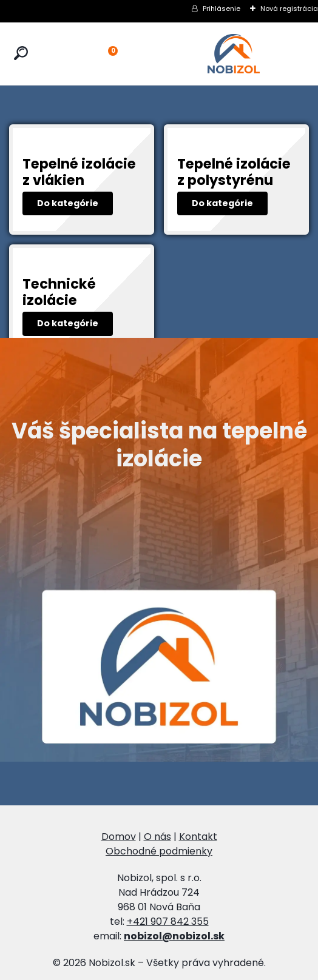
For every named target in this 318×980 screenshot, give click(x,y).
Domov (119, 837)
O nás (157, 837)
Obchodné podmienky (159, 851)
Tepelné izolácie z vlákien (79, 172)
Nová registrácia (289, 8)
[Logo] (234, 54)
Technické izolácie (59, 292)
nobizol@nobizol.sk (174, 936)
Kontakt (198, 837)
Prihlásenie (222, 8)
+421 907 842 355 (168, 921)
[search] (21, 54)
